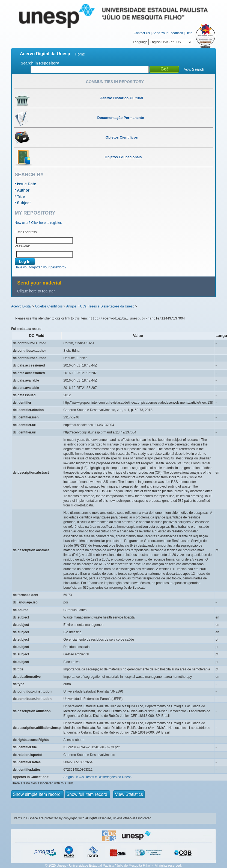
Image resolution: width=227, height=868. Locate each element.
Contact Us (142, 33)
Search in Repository (40, 63)
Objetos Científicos (49, 306)
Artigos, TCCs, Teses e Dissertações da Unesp (100, 306)
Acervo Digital (21, 306)
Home (80, 54)
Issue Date (26, 184)
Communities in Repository (115, 82)
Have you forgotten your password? (41, 267)
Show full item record (88, 794)
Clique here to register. (36, 291)
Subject (24, 203)
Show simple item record (37, 794)
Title (21, 197)
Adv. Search (194, 69)
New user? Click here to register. (38, 223)
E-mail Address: (26, 232)
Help (189, 33)
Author (23, 190)
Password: (22, 246)
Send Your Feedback (168, 33)
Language (163, 42)
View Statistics (129, 794)
